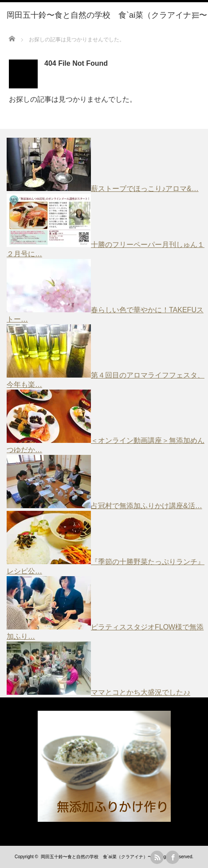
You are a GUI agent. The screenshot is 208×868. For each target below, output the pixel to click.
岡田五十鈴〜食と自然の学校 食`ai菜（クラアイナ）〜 (96, 857)
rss (157, 857)
